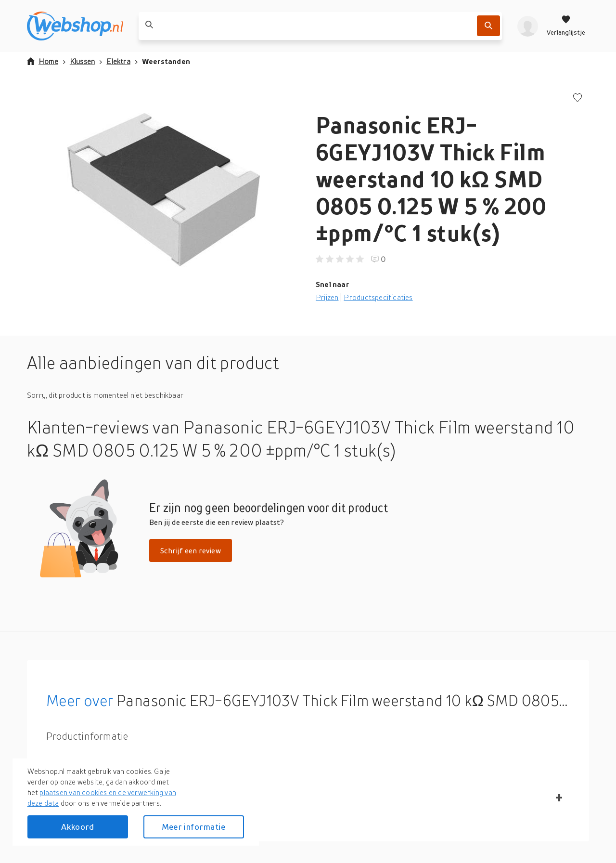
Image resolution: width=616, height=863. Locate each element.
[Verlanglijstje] (566, 26)
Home (43, 61)
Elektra (118, 61)
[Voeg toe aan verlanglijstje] (577, 98)
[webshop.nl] (75, 26)
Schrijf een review (191, 550)
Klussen (82, 61)
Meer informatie (193, 827)
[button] (164, 190)
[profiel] (528, 26)
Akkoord (77, 827)
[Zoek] (488, 26)
